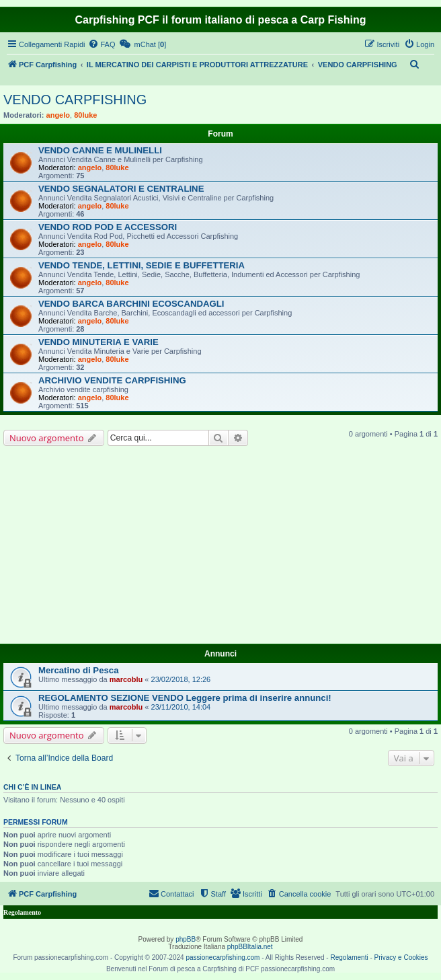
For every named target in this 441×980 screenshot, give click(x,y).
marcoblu (126, 679)
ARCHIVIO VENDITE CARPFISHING (112, 380)
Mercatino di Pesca (78, 670)
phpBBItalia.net (250, 947)
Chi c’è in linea (32, 787)
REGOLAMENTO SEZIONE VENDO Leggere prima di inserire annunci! (185, 698)
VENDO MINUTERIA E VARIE (98, 342)
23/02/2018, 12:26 (181, 679)
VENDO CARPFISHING (75, 100)
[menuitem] (102, 44)
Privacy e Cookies (401, 957)
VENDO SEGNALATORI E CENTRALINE (121, 189)
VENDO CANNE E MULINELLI (100, 150)
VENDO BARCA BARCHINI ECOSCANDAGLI (131, 304)
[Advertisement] (220, 547)
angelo (58, 115)
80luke (85, 115)
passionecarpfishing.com (223, 957)
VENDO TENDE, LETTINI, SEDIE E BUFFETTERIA (142, 265)
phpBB (186, 939)
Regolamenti (349, 957)
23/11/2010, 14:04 (181, 707)
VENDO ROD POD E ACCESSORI (108, 227)
